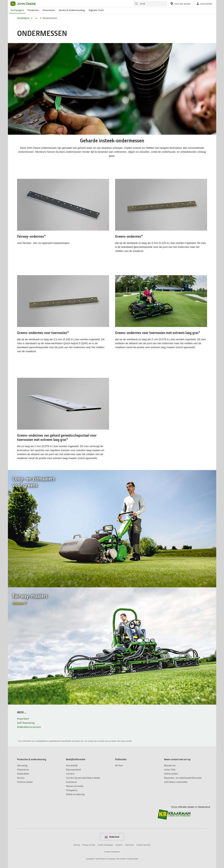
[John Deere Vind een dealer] (180, 4)
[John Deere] (25, 4)
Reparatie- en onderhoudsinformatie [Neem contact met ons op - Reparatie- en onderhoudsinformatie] (183, 778)
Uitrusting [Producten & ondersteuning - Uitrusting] (22, 765)
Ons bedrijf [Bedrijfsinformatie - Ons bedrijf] (72, 765)
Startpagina (23, 18)
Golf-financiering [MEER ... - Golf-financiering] (26, 723)
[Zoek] (150, 4)
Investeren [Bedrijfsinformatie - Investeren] (71, 782)
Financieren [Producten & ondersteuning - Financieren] (23, 769)
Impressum (129, 845)
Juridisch (119, 845)
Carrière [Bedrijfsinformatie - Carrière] (70, 774)
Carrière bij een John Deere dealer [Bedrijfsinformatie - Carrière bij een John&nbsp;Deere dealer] (83, 778)
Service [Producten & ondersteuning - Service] (21, 778)
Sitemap (77, 845)
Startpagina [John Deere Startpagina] (17, 10)
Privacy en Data (89, 845)
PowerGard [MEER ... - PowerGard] (23, 719)
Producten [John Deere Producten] (33, 10)
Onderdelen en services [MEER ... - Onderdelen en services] (29, 727)
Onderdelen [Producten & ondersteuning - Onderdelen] (23, 774)
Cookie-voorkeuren (112, 852)
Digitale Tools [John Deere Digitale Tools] (96, 10)
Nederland (112, 837)
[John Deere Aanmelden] (204, 4)
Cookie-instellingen (105, 845)
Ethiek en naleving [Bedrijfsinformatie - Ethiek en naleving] (75, 794)
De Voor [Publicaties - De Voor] (119, 765)
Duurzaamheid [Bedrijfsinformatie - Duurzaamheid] (73, 769)
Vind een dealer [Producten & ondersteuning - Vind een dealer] (25, 782)
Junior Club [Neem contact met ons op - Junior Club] (170, 769)
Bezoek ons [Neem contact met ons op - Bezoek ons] (170, 765)
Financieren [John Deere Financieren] (49, 10)
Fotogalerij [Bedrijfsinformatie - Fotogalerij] (72, 790)
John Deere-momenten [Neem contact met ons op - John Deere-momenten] (176, 782)
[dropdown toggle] (36, 18)
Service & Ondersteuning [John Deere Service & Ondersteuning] (72, 10)
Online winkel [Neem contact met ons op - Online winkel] (171, 774)
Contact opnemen (144, 845)
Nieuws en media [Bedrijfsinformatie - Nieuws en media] (75, 786)
